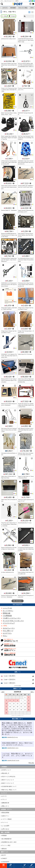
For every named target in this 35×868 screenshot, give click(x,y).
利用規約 (4, 836)
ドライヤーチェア (9, 623)
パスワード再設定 (7, 819)
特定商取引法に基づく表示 (9, 842)
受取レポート (6, 806)
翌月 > (32, 692)
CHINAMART (6, 862)
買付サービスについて (8, 780)
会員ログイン (6, 816)
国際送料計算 (6, 803)
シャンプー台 (7, 608)
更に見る (32, 763)
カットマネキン (8, 611)
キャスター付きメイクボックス (13, 621)
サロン (5, 636)
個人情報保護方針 (7, 839)
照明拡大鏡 (7, 613)
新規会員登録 (6, 813)
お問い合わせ (6, 829)
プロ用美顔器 (7, 616)
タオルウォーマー (9, 628)
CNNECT (4, 858)
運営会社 (4, 849)
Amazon (12, 16)
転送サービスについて (8, 783)
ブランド (4, 799)
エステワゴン (7, 633)
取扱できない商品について (9, 790)
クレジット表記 (6, 845)
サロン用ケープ (8, 631)
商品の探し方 (6, 773)
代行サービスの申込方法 (9, 777)
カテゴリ (4, 796)
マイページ (5, 822)
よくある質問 (6, 826)
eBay (4, 16)
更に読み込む (18, 601)
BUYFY (4, 855)
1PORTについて (6, 770)
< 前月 (3, 692)
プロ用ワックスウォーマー (12, 618)
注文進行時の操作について (9, 786)
